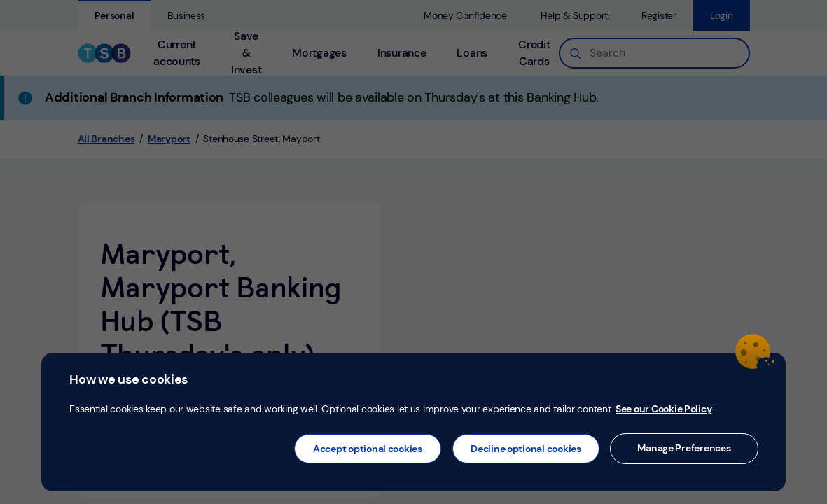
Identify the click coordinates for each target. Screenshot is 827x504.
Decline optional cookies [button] (526, 449)
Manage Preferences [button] (684, 448)
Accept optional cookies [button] (368, 449)
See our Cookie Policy (663, 409)
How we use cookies (128, 379)
